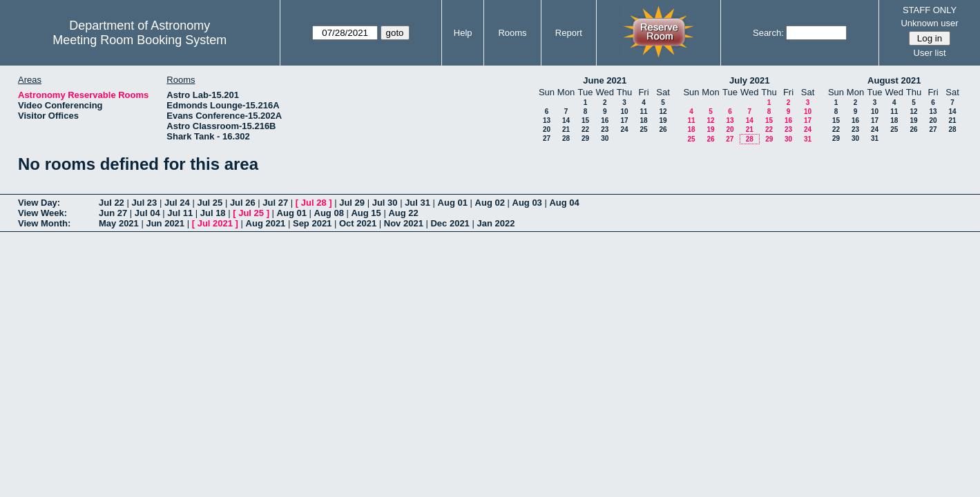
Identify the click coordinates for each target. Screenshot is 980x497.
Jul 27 (275, 203)
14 (566, 120)
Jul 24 (177, 203)
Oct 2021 (358, 223)
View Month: (44, 223)
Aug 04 (564, 203)
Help (463, 33)
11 (643, 111)
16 (605, 120)
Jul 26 (243, 203)
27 (547, 138)
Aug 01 (453, 203)
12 (663, 111)
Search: (768, 33)
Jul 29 (352, 203)
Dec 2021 (450, 223)
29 (585, 138)
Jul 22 (112, 203)
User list (930, 53)
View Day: (39, 203)
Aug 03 (527, 203)
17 (624, 120)
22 (585, 129)
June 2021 (605, 80)
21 (566, 129)
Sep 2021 (312, 223)
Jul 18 (213, 213)
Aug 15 (366, 213)
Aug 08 (329, 213)
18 (643, 120)
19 (663, 120)
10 (624, 111)
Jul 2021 (215, 223)
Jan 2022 (496, 223)
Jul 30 (385, 203)
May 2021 (119, 223)
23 (605, 129)
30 (605, 138)
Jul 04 (147, 213)
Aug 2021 (266, 223)
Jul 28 (314, 203)
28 (566, 138)
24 (624, 129)
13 (547, 120)
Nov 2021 (404, 223)
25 (643, 129)
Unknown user (929, 23)
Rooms (512, 33)
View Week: (42, 213)
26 (663, 129)
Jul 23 (144, 203)
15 (585, 120)
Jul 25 (210, 203)
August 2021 (894, 80)
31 (808, 139)
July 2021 (750, 80)
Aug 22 (403, 213)
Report (569, 33)
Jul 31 (417, 203)
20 (547, 129)
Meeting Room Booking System (140, 40)
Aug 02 (490, 203)
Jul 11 (180, 213)
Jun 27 (113, 213)
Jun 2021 (165, 223)
